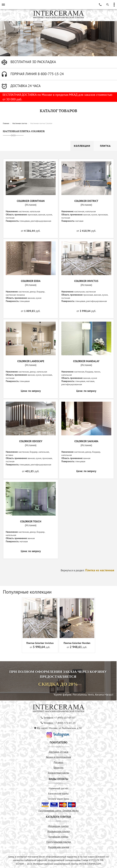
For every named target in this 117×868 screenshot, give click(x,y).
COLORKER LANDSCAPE (31, 361)
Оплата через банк (58, 799)
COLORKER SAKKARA (86, 441)
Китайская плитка (58, 837)
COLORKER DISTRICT (86, 201)
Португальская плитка (58, 842)
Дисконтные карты (58, 773)
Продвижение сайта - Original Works (58, 811)
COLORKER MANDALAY (86, 361)
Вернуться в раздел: (87, 570)
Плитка (105, 146)
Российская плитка (58, 847)
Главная (6, 123)
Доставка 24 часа (58, 752)
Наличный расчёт (58, 788)
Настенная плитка (20, 123)
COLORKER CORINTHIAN (31, 201)
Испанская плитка (58, 826)
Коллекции (82, 146)
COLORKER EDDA (31, 281)
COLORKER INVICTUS (86, 281)
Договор (58, 762)
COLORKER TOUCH (31, 521)
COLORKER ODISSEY (31, 441)
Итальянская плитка (58, 831)
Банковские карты (58, 794)
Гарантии (58, 767)
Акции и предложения (58, 757)
